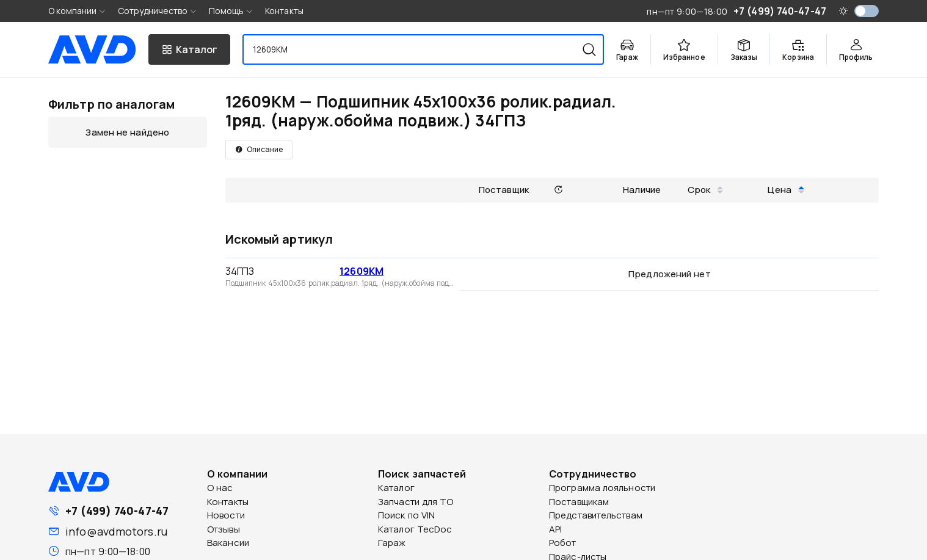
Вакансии (228, 543)
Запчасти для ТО (416, 502)
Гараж (392, 543)
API (555, 529)
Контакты (284, 11)
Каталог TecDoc (415, 529)
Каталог (396, 488)
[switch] (867, 11)
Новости (226, 515)
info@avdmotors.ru (116, 531)
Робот (563, 543)
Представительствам (596, 515)
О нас (220, 488)
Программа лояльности (602, 488)
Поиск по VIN (406, 515)
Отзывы (224, 529)
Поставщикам (579, 502)
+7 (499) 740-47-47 (117, 511)
